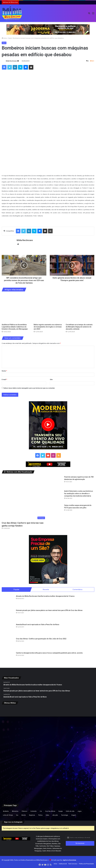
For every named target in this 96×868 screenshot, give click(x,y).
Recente (46, 589)
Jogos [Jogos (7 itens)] (80, 811)
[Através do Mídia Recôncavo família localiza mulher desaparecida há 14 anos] (8, 602)
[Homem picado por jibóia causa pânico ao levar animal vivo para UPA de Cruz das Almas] (8, 616)
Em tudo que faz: (64, 860)
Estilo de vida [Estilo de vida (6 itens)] (70, 811)
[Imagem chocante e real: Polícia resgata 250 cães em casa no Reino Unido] (48, 722)
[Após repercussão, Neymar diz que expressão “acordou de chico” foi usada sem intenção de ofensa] (48, 785)
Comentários (78, 589)
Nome (4, 371)
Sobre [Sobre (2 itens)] (47, 815)
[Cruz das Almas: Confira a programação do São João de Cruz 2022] (8, 644)
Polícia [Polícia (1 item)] (40, 815)
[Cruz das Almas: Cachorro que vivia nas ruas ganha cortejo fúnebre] (24, 498)
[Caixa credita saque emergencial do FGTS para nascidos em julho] (56, 510)
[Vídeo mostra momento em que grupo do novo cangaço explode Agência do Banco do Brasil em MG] (79, 785)
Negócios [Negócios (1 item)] (32, 815)
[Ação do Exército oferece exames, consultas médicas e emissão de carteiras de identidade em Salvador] (79, 753)
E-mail (4, 379)
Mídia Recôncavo (11, 61)
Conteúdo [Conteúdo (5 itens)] (33, 811)
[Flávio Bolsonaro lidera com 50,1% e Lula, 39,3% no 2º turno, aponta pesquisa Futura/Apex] (48, 753)
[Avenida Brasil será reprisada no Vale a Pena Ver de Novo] (8, 630)
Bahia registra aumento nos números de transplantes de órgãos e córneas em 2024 (48, 327)
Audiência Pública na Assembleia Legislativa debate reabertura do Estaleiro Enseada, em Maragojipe (15, 327)
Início (4, 38)
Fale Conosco (73, 864)
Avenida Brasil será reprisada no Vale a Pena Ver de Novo (38, 625)
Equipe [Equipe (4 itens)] (61, 811)
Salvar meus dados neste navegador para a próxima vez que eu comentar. (29, 388)
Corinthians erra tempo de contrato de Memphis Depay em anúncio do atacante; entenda (79, 327)
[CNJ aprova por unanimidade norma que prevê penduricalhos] (17, 722)
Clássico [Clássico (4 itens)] (24, 811)
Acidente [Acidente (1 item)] (6, 811)
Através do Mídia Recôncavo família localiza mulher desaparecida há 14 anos (45, 596)
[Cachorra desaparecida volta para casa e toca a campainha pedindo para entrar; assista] (8, 658)
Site (51, 379)
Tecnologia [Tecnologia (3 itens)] (65, 815)
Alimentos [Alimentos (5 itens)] (15, 811)
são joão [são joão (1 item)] (55, 815)
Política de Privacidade (86, 864)
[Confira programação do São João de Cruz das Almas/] (17, 753)
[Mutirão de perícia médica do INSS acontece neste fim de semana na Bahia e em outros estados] (79, 722)
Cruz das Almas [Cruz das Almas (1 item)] (50, 811)
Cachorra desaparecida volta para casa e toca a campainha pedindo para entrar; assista (49, 653)
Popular (16, 589)
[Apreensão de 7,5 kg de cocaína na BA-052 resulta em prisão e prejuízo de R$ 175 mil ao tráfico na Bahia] (17, 785)
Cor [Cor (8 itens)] (41, 811)
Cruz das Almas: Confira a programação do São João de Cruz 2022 (41, 639)
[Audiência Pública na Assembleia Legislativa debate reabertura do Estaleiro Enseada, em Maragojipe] (16, 308)
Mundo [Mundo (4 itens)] (24, 815)
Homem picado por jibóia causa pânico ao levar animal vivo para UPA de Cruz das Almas (49, 611)
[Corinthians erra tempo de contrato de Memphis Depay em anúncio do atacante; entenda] (80, 308)
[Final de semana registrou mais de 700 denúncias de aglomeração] (56, 482)
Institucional (63, 864)
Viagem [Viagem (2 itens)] (74, 815)
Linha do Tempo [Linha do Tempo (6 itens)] (8, 815)
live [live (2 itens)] (17, 815)
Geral (10, 38)
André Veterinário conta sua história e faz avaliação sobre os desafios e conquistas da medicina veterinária (79, 493)
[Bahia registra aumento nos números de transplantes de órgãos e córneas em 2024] (48, 308)
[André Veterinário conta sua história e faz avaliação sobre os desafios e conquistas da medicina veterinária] (56, 496)
